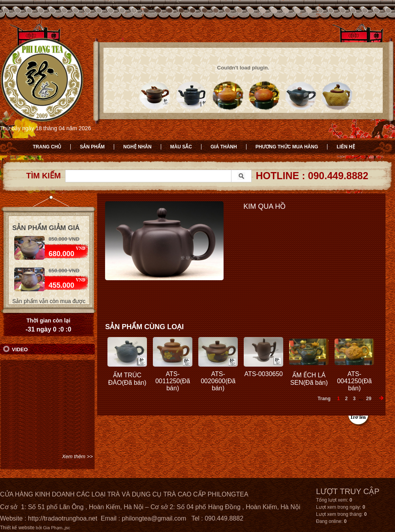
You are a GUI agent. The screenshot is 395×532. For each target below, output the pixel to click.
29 (369, 399)
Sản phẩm (92, 147)
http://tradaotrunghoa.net (63, 518)
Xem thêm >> (77, 456)
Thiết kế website (17, 528)
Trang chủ (47, 147)
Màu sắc (181, 147)
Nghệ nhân (137, 147)
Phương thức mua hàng (287, 147)
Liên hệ (346, 147)
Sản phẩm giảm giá (46, 228)
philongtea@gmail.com (154, 518)
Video (20, 349)
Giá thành (224, 147)
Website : (14, 518)
